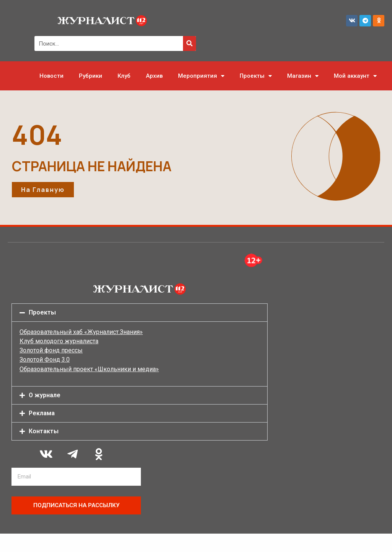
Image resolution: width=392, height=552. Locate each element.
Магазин (303, 76)
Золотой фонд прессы (51, 350)
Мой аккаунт (355, 76)
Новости (51, 76)
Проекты (256, 76)
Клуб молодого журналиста (59, 341)
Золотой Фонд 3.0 (45, 360)
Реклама (42, 413)
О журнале (45, 395)
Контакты (44, 431)
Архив (154, 76)
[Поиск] (189, 43)
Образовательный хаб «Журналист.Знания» (81, 332)
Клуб (124, 76)
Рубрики (91, 76)
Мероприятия (201, 76)
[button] (140, 313)
